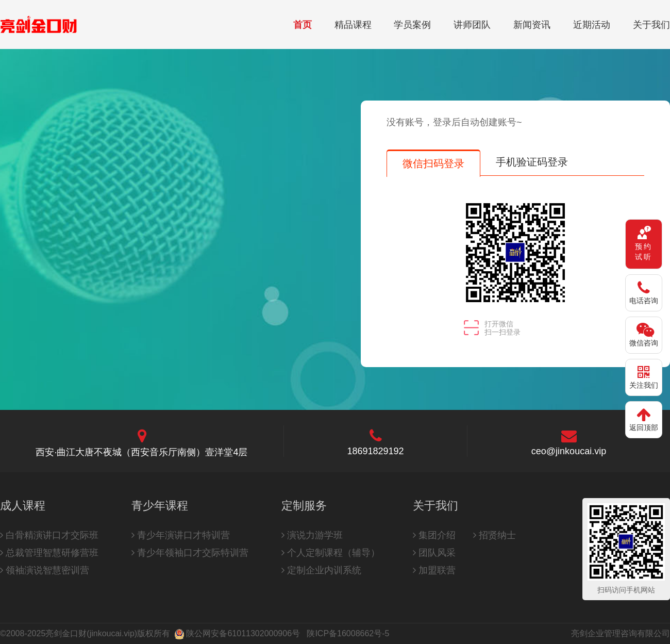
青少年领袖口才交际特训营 (190, 553)
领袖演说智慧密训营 (45, 570)
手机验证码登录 (532, 162)
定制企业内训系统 (321, 570)
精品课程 (353, 25)
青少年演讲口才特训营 (181, 535)
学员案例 (412, 25)
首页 (303, 25)
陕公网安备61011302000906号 (243, 633)
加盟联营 (434, 570)
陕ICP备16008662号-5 (348, 633)
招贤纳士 (495, 535)
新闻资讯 (532, 25)
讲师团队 (472, 25)
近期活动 (592, 25)
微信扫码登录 (433, 163)
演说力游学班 (312, 535)
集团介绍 (434, 535)
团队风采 (434, 553)
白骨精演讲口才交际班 (49, 535)
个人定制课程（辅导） (331, 553)
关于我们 (651, 25)
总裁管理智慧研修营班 (49, 553)
